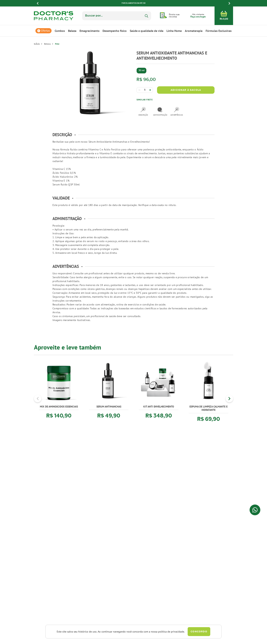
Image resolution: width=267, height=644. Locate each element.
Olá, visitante (198, 16)
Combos (60, 31)
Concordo (199, 632)
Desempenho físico (115, 31)
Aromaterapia (194, 31)
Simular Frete (145, 100)
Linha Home (174, 31)
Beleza (72, 31)
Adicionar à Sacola (186, 90)
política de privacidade (171, 632)
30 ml (141, 71)
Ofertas (46, 31)
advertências (177, 112)
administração (160, 112)
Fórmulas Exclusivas (219, 31)
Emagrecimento (90, 31)
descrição (143, 112)
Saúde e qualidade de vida (147, 31)
